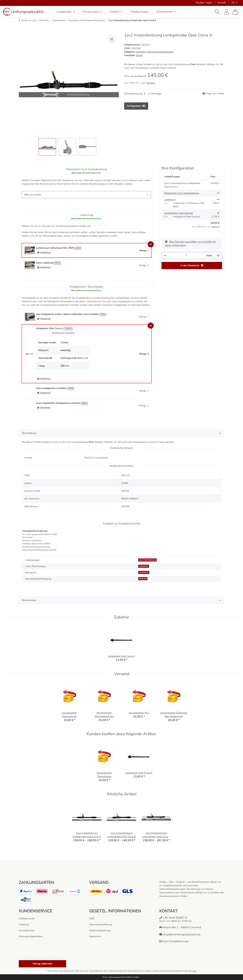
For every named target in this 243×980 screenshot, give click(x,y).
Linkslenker (144, 566)
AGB (92, 919)
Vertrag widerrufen (42, 964)
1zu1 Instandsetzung (147, 560)
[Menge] (186, 256)
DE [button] (233, 3)
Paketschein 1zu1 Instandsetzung (182, 193)
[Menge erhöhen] (218, 256)
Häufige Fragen (204, 3)
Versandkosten (27, 931)
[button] (218, 12)
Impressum (95, 936)
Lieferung (24, 924)
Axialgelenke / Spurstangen (179, 213)
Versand (151, 83)
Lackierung (170, 200)
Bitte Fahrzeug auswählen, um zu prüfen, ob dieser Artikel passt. (190, 243)
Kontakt (222, 3)
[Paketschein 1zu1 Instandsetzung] (86, 195)
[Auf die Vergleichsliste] (112, 39)
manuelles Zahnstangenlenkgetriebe (154, 52)
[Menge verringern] (165, 256)
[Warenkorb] (235, 12)
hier (194, 971)
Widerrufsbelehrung (100, 931)
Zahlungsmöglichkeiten (31, 936)
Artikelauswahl (27, 919)
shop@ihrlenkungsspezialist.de (180, 934)
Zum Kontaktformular (174, 941)
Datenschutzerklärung (101, 924)
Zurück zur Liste (29, 20)
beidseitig (143, 579)
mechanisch (144, 572)
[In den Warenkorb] (21, 31)
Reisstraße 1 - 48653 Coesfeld (180, 927)
